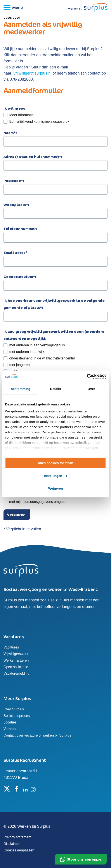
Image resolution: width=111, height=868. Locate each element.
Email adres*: (55, 257)
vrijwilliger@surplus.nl (32, 73)
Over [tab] (91, 389)
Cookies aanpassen (19, 850)
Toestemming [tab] (20, 389)
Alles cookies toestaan (55, 463)
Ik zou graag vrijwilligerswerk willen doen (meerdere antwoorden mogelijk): (54, 335)
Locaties (10, 722)
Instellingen (56, 476)
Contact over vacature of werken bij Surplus (37, 735)
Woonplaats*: (55, 209)
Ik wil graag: (15, 108)
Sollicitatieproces (17, 716)
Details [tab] (55, 389)
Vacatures (11, 647)
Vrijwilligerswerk (16, 654)
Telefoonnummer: (55, 233)
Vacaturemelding (16, 673)
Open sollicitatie (16, 667)
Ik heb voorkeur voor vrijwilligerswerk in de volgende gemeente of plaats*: (55, 308)
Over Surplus (14, 709)
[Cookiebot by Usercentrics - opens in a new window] (87, 377)
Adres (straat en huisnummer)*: (55, 161)
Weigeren (55, 488)
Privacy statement (17, 837)
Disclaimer (12, 844)
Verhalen (10, 729)
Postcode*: (55, 185)
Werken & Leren (16, 660)
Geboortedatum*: (55, 281)
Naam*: (55, 137)
